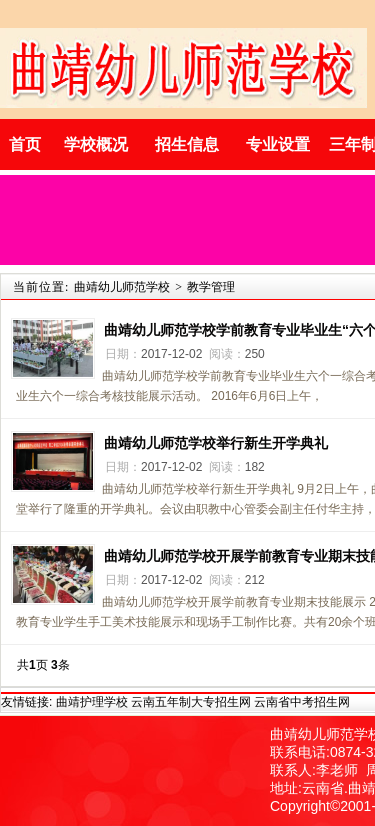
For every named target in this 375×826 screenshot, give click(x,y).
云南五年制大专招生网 (191, 702)
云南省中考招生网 (302, 702)
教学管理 (211, 287)
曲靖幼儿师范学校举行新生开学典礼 (216, 443)
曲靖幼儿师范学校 (122, 287)
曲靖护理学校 (92, 702)
